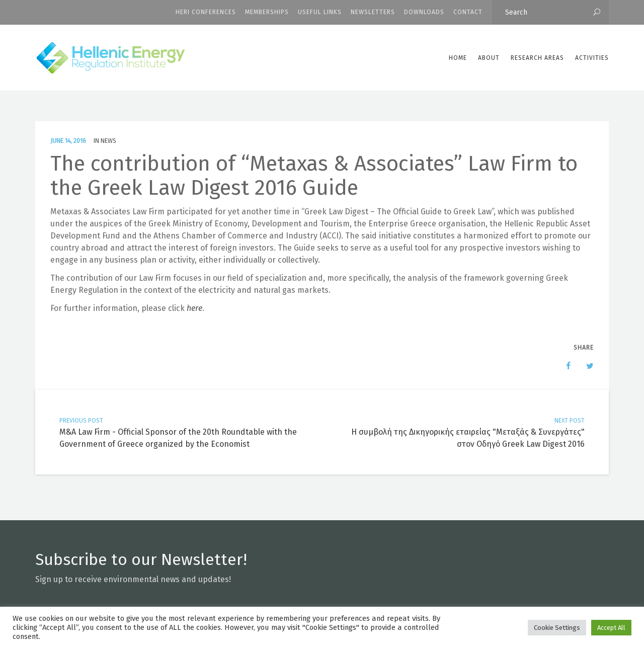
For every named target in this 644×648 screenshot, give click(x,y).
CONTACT (468, 12)
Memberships (267, 12)
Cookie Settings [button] (557, 628)
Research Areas (537, 58)
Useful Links (320, 12)
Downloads (424, 12)
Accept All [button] (611, 628)
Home (458, 58)
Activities (592, 58)
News (108, 141)
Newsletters (373, 12)
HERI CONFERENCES (206, 12)
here (194, 308)
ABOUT (489, 58)
